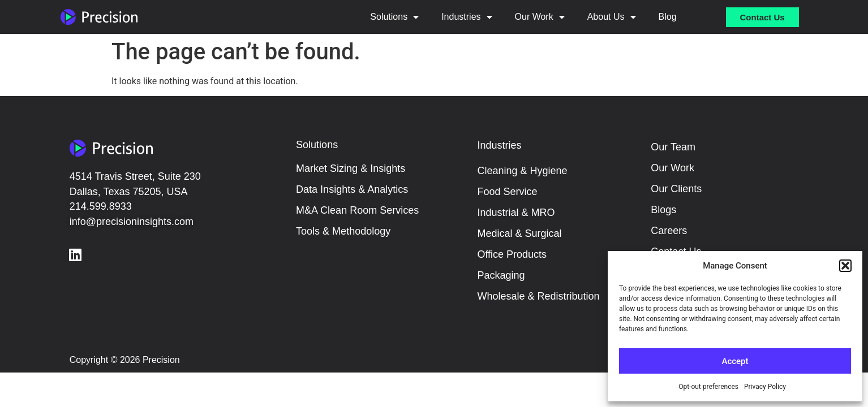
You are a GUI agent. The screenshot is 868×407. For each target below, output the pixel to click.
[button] (845, 266)
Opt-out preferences (708, 387)
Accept (735, 361)
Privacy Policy (765, 387)
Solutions (394, 17)
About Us (612, 17)
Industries (467, 17)
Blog (668, 17)
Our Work (540, 17)
